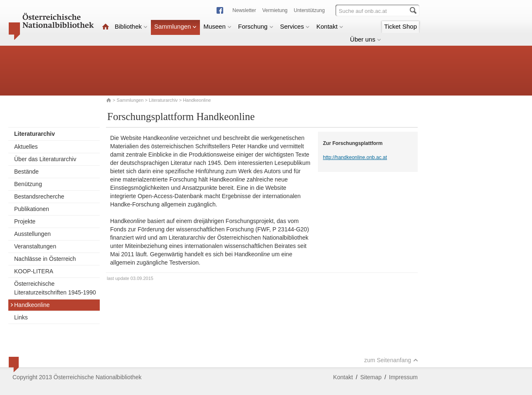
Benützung (28, 184)
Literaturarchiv (164, 100)
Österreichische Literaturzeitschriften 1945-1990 (55, 288)
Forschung (256, 26)
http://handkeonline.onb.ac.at (355, 157)
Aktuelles (26, 147)
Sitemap (371, 377)
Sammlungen (175, 26)
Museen (217, 26)
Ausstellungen (32, 234)
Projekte (25, 221)
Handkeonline (30, 305)
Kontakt (330, 26)
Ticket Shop (400, 26)
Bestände (26, 172)
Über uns (366, 39)
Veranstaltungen (35, 246)
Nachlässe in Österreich (45, 259)
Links (21, 317)
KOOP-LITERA (34, 271)
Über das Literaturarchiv (45, 159)
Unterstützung (309, 10)
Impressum (403, 377)
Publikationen (32, 209)
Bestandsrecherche (39, 196)
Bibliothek (131, 26)
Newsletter (244, 10)
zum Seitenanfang (391, 360)
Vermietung (275, 10)
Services (295, 26)
